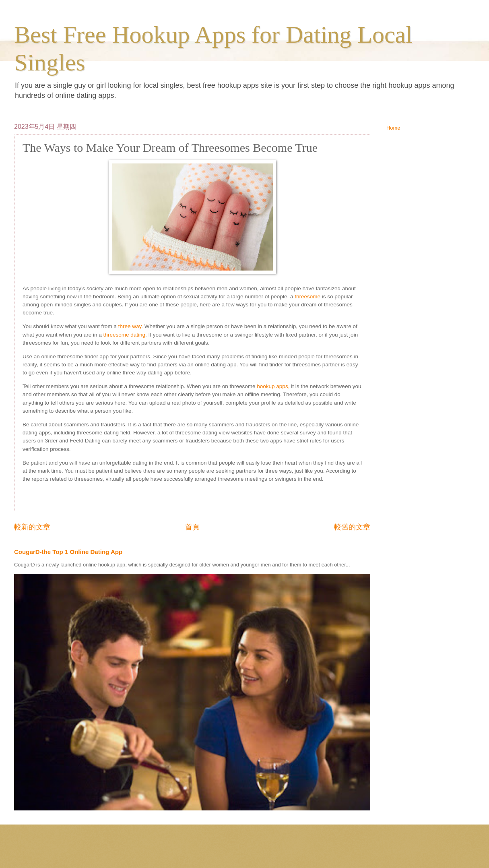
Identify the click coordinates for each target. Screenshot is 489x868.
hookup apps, (273, 386)
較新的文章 (32, 527)
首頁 (192, 527)
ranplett (253, 852)
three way (130, 326)
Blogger (300, 852)
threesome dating (124, 335)
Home (393, 128)
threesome (307, 297)
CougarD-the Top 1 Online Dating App (68, 552)
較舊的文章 (352, 527)
